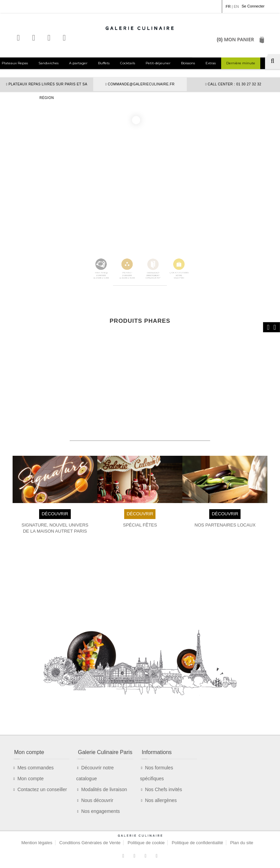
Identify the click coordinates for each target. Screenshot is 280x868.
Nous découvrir (97, 800)
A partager (78, 63)
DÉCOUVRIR (55, 514)
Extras (211, 63)
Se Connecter (253, 6)
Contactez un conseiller (42, 789)
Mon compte (30, 779)
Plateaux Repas (15, 63)
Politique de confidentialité (197, 843)
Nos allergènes (161, 800)
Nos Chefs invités (163, 789)
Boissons (188, 63)
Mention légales (37, 843)
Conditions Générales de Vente (90, 843)
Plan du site (242, 843)
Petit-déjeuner (158, 63)
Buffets (104, 63)
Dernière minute (241, 63)
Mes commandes (36, 768)
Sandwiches (48, 63)
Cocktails (128, 63)
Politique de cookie (146, 843)
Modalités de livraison (104, 789)
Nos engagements (101, 811)
